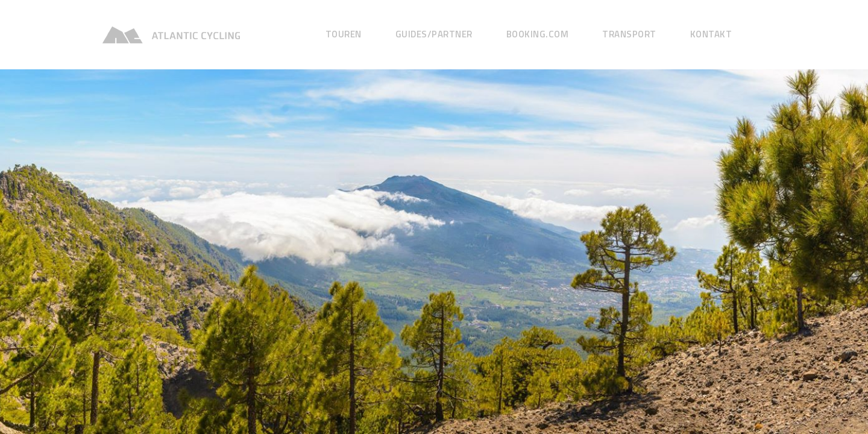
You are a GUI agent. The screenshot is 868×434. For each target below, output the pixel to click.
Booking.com (538, 34)
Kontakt (711, 34)
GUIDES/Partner (434, 34)
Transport (629, 34)
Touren (344, 34)
